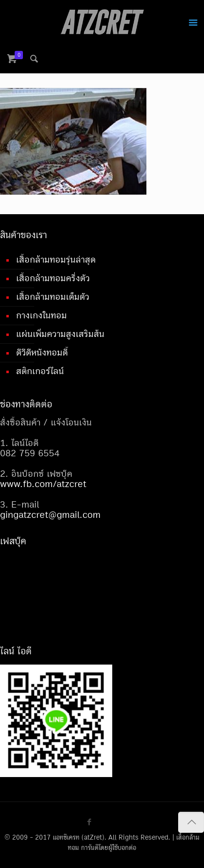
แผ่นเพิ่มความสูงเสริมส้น (60, 334)
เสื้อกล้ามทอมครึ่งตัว (53, 278)
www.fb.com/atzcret (43, 484)
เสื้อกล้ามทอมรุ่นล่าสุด (56, 260)
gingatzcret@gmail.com (50, 515)
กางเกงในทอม (41, 315)
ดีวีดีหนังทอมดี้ (42, 353)
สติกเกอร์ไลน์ (40, 371)
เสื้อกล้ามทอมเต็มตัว (53, 297)
